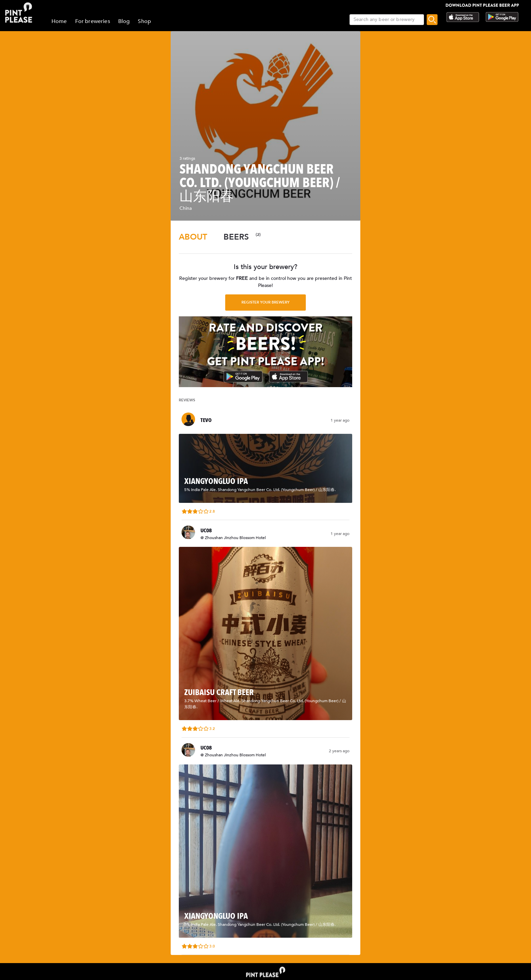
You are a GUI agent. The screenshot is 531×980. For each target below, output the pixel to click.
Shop (144, 21)
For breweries (93, 21)
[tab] (193, 237)
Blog (124, 21)
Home (59, 21)
